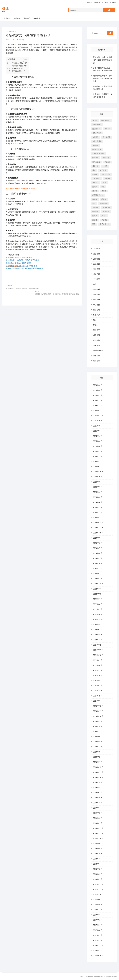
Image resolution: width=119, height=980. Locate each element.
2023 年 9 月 (98, 538)
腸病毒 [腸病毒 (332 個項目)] (95, 199)
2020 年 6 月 (98, 737)
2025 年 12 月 (98, 411)
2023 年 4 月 (98, 563)
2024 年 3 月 (98, 507)
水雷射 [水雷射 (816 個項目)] (105, 166)
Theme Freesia (98, 977)
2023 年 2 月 (98, 574)
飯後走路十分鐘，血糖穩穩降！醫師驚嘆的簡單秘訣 (103, 60)
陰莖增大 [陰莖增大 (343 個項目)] (95, 212)
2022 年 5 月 (98, 619)
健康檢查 (96, 254)
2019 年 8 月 (98, 788)
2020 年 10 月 (98, 716)
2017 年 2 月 (98, 935)
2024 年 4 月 (98, 502)
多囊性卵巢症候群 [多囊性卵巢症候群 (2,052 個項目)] (98, 154)
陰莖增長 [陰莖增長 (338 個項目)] (106, 212)
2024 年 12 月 (98, 462)
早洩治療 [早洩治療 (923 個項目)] (107, 162)
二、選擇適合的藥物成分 (18, 66)
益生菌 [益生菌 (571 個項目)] (95, 187)
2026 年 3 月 (98, 395)
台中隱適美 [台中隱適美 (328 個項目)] (107, 137)
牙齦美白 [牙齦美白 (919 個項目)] (95, 183)
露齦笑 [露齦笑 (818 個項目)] (95, 220)
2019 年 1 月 (98, 823)
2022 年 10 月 (98, 594)
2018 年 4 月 (98, 864)
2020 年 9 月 (98, 721)
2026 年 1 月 (98, 406)
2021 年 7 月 (98, 670)
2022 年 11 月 (98, 589)
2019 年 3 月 (98, 813)
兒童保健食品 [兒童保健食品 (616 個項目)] (97, 125)
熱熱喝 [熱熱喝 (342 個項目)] (95, 174)
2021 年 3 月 (98, 691)
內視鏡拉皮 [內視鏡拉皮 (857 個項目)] (96, 129)
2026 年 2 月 (98, 400)
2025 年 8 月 (98, 426)
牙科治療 (96, 300)
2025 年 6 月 (98, 436)
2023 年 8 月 (98, 543)
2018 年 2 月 (98, 874)
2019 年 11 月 (98, 772)
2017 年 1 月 (98, 940)
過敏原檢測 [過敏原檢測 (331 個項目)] (104, 203)
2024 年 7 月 (98, 487)
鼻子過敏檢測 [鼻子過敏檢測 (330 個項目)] (104, 224)
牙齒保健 (96, 305)
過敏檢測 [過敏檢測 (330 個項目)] (95, 208)
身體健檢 (96, 340)
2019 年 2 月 (98, 818)
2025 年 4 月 (98, 446)
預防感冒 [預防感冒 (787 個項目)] (104, 220)
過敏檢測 (96, 345)
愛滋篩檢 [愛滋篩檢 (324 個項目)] (106, 158)
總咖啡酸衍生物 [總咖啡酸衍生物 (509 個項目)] (98, 195)
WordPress (113, 977)
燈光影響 (96, 295)
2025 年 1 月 (98, 456)
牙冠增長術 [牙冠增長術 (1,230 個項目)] (96, 178)
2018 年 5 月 (98, 859)
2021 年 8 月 (98, 665)
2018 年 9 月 (98, 844)
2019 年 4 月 (98, 808)
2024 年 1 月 (98, 518)
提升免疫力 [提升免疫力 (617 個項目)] (96, 162)
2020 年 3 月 (98, 752)
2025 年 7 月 (98, 431)
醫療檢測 (96, 356)
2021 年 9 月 (98, 660)
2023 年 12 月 (98, 523)
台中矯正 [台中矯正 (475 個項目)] (95, 137)
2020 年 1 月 (98, 762)
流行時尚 (105, 2)
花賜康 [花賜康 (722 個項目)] (104, 199)
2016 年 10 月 (98, 956)
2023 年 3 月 (98, 569)
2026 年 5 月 (98, 385)
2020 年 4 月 (98, 747)
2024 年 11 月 (98, 467)
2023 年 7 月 (98, 548)
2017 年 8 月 (98, 905)
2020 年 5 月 (98, 742)
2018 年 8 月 (98, 849)
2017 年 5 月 (98, 920)
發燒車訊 (89, 2)
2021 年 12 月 (98, 645)
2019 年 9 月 (98, 782)
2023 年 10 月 (98, 533)
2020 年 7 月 (98, 732)
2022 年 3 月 (98, 630)
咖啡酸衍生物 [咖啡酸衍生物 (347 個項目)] (97, 150)
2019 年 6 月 (98, 798)
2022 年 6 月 (98, 614)
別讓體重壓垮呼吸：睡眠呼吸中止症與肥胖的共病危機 (103, 78)
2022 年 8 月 (98, 604)
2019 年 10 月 (98, 777)
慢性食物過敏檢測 (13, 188)
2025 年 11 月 (98, 416)
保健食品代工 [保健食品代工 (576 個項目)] (106, 120)
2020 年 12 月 (98, 706)
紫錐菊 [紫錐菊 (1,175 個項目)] (104, 191)
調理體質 (96, 335)
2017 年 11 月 (98, 889)
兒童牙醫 (96, 264)
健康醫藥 (113, 2)
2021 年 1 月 (98, 701)
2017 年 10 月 (98, 895)
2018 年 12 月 (98, 828)
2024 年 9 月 (98, 477)
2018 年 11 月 (98, 833)
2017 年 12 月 (98, 884)
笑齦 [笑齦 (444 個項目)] (103, 187)
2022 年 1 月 (98, 640)
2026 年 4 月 (98, 390)
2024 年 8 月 (98, 482)
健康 (6, 9)
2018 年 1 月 (98, 879)
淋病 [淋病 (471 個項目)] (94, 170)
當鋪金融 (97, 2)
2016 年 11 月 (98, 951)
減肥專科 (96, 289)
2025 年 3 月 (98, 451)
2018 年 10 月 (98, 839)
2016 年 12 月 (98, 946)
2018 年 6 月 (98, 854)
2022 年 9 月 (98, 599)
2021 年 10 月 (98, 655)
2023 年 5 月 (98, 558)
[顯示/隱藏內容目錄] (24, 60)
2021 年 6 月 (98, 676)
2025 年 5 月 (98, 441)
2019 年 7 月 (98, 793)
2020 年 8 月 (98, 726)
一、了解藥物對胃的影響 (18, 63)
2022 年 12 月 (98, 584)
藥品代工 (96, 330)
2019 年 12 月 (98, 767)
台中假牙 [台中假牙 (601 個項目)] (107, 129)
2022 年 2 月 (98, 635)
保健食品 (96, 249)
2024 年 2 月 (98, 513)
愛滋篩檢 (32, 188)
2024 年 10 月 (98, 472)
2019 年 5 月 (98, 803)
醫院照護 (96, 361)
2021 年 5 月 (98, 681)
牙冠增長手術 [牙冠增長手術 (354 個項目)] (106, 174)
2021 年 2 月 (98, 696)
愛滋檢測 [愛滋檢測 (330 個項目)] (95, 158)
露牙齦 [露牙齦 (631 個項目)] (104, 216)
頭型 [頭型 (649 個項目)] (94, 224)
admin (14, 40)
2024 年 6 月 (98, 492)
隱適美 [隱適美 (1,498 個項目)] (95, 216)
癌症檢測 (24, 188)
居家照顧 (96, 269)
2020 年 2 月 (98, 757)
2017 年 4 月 (98, 925)
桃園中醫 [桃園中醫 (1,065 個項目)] (95, 166)
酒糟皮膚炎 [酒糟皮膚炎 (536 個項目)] (107, 208)
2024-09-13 (11, 32)
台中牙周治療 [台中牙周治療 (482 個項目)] (97, 133)
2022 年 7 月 (98, 609)
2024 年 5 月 (98, 497)
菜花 (95, 325)
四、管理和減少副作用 (17, 71)
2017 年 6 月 (98, 915)
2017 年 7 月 (98, 910)
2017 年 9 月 (98, 900)
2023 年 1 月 (98, 579)
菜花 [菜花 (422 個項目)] (94, 203)
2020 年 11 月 (98, 711)
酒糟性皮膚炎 (98, 351)
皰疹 (95, 320)
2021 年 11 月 (98, 650)
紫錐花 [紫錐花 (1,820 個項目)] (95, 191)
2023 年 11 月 (98, 528)
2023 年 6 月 (98, 553)
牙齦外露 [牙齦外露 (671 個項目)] (107, 178)
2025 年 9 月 (98, 421)
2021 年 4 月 (98, 686)
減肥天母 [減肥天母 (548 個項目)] (103, 170)
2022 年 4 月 (98, 625)
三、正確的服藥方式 (16, 68)
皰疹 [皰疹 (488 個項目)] (104, 183)
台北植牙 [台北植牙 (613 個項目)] (95, 145)
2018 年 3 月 (98, 869)
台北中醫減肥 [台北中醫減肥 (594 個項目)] (97, 141)
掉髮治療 (96, 274)
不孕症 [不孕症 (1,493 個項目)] (95, 120)
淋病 (95, 284)
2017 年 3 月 (98, 930)
